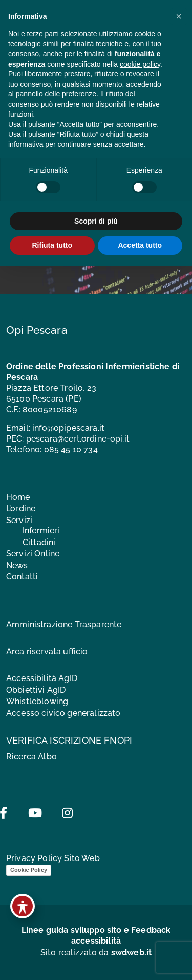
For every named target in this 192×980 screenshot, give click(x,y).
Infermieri (41, 531)
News (17, 565)
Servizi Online (33, 554)
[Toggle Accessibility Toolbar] (23, 906)
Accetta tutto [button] (140, 245)
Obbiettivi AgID (36, 690)
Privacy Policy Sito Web (53, 858)
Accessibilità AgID (42, 678)
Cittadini (39, 542)
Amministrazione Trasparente (64, 624)
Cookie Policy (29, 870)
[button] (179, 16)
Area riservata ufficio (47, 652)
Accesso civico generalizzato (63, 713)
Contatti (22, 577)
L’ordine (21, 508)
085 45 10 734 (71, 449)
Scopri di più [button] (96, 221)
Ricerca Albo (31, 757)
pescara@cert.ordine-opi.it (78, 439)
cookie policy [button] (140, 64)
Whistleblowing (37, 701)
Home (18, 497)
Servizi (19, 520)
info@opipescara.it (68, 428)
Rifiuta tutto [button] (52, 245)
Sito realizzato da (96, 953)
